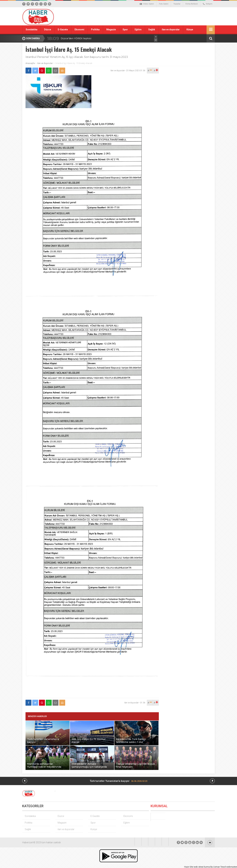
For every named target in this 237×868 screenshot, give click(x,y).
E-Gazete (63, 30)
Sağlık (152, 30)
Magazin (111, 30)
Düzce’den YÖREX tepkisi (76, 38)
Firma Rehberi (192, 4)
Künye (190, 30)
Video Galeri (147, 4)
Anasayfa (30, 63)
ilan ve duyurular (171, 30)
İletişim (208, 4)
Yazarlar (177, 4)
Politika (95, 30)
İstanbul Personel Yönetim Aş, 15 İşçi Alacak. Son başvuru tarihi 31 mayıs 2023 (77, 57)
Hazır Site (189, 867)
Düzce (48, 30)
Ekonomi (79, 30)
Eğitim (138, 30)
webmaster (232, 867)
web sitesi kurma (202, 867)
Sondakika (32, 30)
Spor (125, 30)
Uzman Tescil (219, 867)
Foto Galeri (164, 4)
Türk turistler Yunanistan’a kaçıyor (118, 781)
